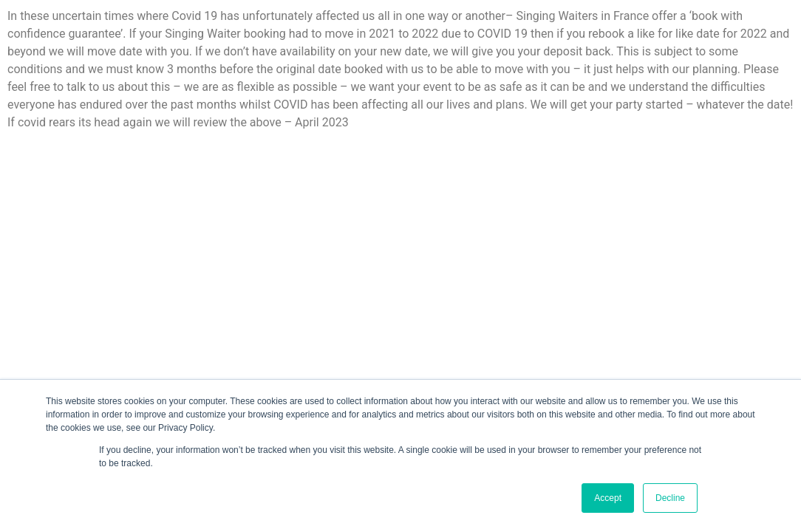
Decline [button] (670, 498)
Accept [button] (608, 498)
